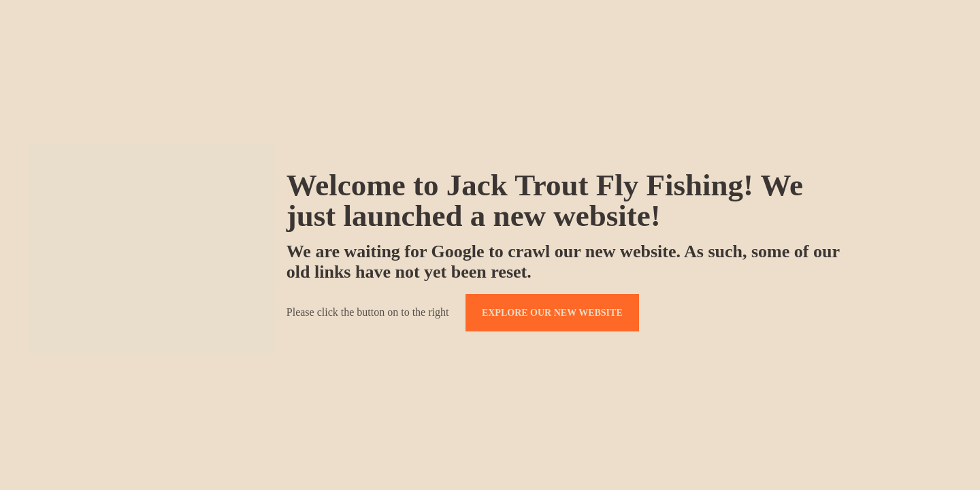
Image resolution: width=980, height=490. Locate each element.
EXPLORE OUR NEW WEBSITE (552, 313)
